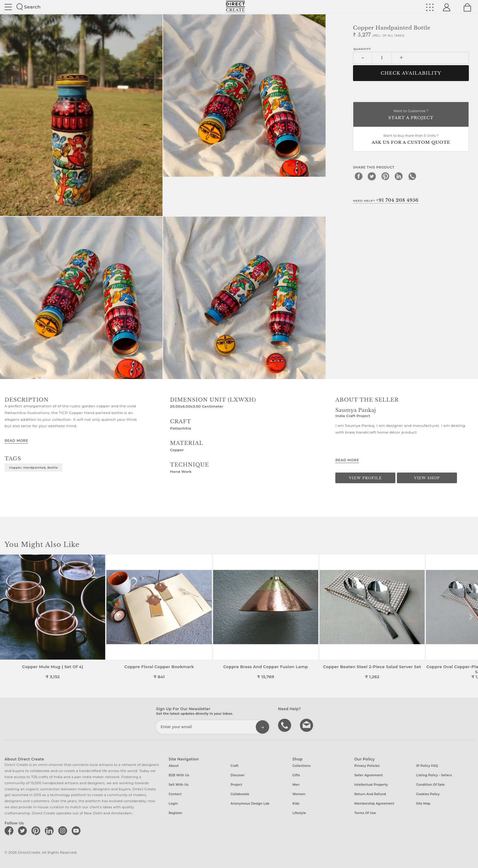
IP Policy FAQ (427, 766)
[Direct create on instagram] (64, 831)
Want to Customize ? (411, 115)
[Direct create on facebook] (10, 831)
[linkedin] (399, 176)
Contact (175, 794)
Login (173, 804)
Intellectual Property (371, 785)
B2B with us (179, 775)
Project (236, 785)
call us (285, 725)
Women (299, 794)
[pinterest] (385, 176)
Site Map (423, 804)
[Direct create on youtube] (77, 831)
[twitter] (372, 176)
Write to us (307, 725)
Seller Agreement (369, 775)
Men (296, 785)
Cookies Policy (428, 794)
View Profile (366, 478)
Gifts (296, 775)
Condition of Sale (430, 785)
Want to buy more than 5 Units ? (411, 140)
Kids (296, 804)
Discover (237, 775)
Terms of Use (365, 813)
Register (175, 813)
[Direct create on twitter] (23, 831)
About (174, 766)
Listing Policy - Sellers (434, 775)
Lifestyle (299, 813)
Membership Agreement (374, 804)
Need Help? (386, 200)
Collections (301, 766)
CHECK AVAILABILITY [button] (411, 73)
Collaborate (240, 794)
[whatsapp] (412, 176)
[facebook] (358, 176)
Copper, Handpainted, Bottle (34, 467)
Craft (234, 766)
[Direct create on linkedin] (50, 831)
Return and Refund (370, 794)
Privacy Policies (367, 766)
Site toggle (8, 7)
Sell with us (178, 785)
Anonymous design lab (250, 804)
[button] (471, 617)
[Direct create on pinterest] (37, 831)
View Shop (427, 478)
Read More (16, 441)
